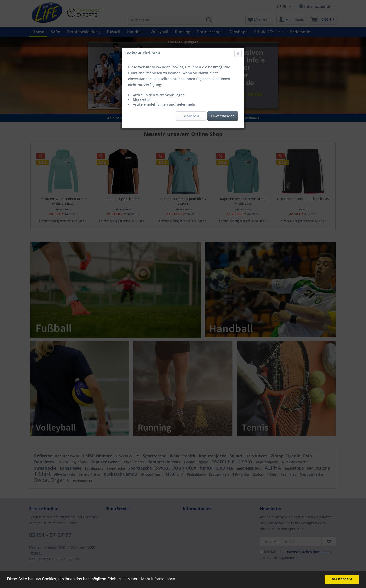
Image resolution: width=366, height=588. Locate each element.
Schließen (191, 116)
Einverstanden (223, 116)
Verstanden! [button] (342, 579)
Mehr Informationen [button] (158, 579)
